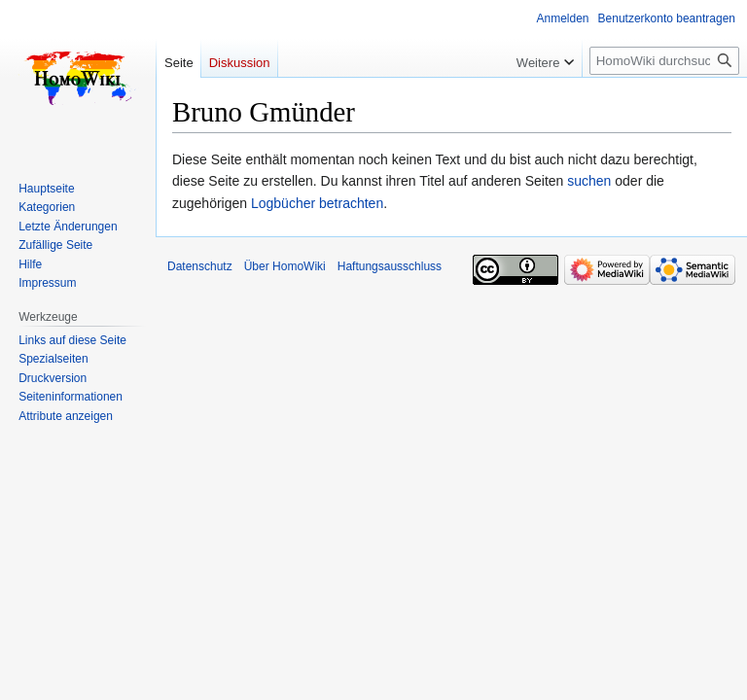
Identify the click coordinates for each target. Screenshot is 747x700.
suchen (589, 181)
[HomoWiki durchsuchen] (664, 61)
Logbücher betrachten (317, 203)
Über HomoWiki (285, 266)
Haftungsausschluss (390, 266)
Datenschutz (200, 266)
